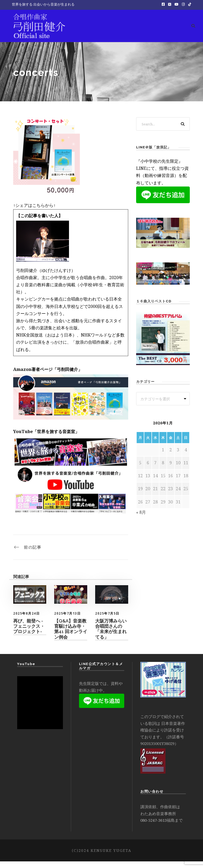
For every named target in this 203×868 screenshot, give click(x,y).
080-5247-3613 (154, 827)
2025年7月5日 (107, 620)
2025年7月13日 (67, 620)
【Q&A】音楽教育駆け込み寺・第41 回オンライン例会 (71, 635)
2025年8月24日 (26, 620)
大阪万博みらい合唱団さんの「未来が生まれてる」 (111, 635)
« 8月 (141, 519)
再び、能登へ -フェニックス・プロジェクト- (29, 633)
